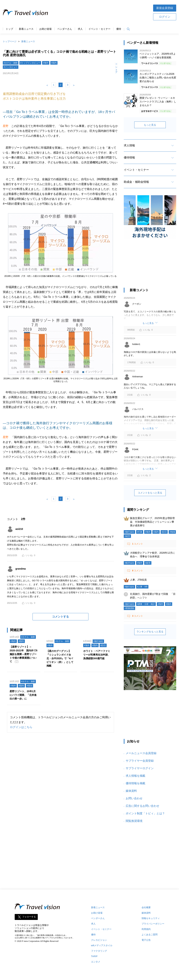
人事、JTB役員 (138, 580)
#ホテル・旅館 (11, 63)
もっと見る (150, 125)
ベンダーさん (65, 29)
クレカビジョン (99, 940)
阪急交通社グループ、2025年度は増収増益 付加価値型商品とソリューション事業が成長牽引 (152, 522)
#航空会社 (129, 563)
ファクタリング (99, 951)
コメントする (60, 617)
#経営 (127, 536)
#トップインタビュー (30, 63)
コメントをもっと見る (150, 493)
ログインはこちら (21, 727)
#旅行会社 (98, 641)
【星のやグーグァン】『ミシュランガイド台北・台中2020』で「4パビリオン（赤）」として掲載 (60, 658)
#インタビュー (11, 67)
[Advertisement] (101, 12)
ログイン (165, 17)
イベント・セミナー (99, 29)
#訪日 (103, 645)
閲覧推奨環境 (134, 821)
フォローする (29, 917)
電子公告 (146, 940)
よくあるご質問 (150, 935)
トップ (9, 29)
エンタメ (96, 962)
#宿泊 (29, 686)
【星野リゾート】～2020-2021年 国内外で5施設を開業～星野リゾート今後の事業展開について (24, 654)
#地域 (172, 532)
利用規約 (146, 929)
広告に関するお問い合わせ (142, 806)
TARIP (94, 956)
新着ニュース (26, 29)
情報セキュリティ (151, 918)
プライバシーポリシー (153, 924)
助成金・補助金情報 (136, 182)
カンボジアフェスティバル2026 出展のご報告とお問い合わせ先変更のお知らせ (158, 78)
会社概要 (146, 907)
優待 (119, 29)
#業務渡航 (129, 608)
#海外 (46, 63)
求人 (80, 29)
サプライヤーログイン (140, 768)
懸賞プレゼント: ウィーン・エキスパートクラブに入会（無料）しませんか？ (158, 102)
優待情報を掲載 (135, 783)
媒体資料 (131, 791)
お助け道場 (45, 29)
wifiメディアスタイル (102, 945)
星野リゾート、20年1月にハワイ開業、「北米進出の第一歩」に (23, 695)
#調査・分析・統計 (146, 604)
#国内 (54, 63)
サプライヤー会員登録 (140, 761)
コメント (137, 544)
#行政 (140, 532)
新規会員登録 (165, 8)
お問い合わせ (134, 798)
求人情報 (129, 145)
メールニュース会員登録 (141, 753)
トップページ (10, 41)
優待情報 (129, 157)
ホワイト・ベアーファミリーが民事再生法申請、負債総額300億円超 (97, 655)
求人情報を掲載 (135, 776)
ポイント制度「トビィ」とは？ (145, 813)
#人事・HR (142, 587)
